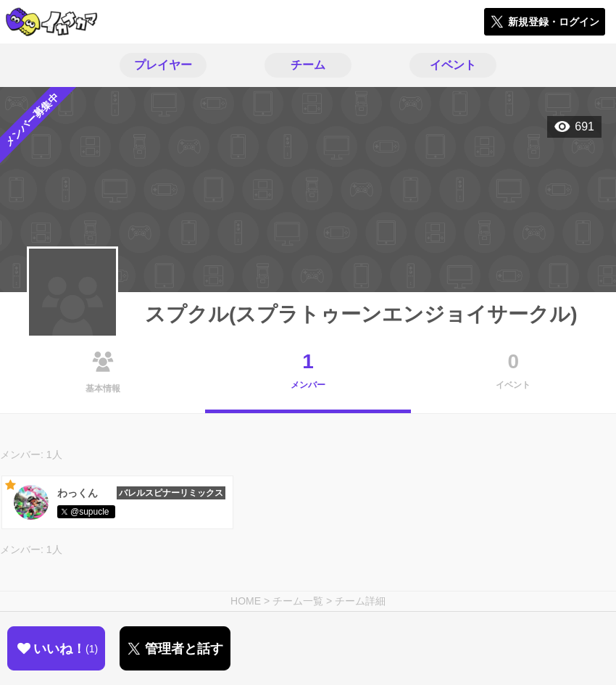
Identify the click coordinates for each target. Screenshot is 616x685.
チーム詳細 (360, 601)
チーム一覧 (298, 601)
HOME (246, 601)
